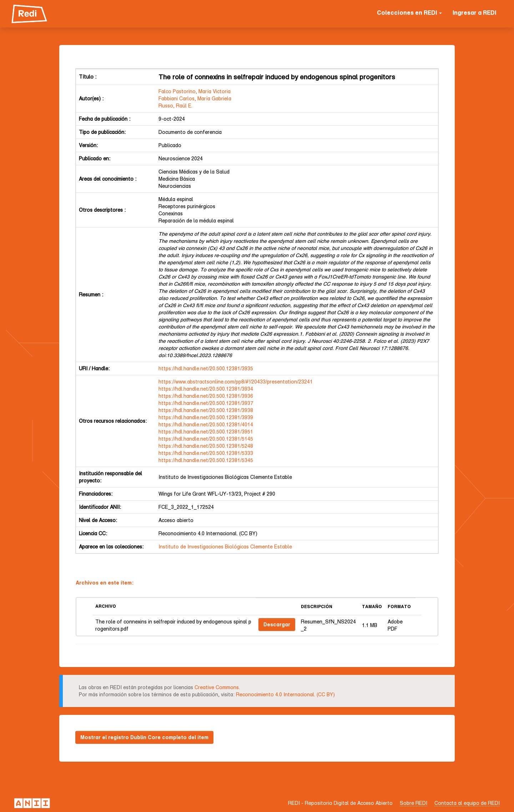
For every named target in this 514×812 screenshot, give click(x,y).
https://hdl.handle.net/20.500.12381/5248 (206, 446)
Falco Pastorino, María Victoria (195, 91)
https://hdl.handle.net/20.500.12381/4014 (206, 424)
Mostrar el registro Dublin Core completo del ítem (144, 737)
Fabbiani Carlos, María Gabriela (195, 98)
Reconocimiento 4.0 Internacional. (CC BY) (285, 694)
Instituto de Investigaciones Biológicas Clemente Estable (225, 547)
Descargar (277, 624)
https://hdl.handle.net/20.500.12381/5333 (206, 453)
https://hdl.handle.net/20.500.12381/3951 (206, 432)
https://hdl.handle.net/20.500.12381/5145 (206, 439)
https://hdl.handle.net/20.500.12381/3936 (206, 396)
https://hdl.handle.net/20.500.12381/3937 (206, 403)
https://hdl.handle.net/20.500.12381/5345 (206, 460)
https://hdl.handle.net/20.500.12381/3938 (206, 410)
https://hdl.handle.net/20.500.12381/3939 (206, 417)
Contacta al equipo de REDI (467, 803)
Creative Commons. (217, 687)
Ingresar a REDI (474, 12)
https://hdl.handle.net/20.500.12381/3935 (206, 368)
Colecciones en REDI (409, 12)
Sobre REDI (414, 803)
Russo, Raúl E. (175, 106)
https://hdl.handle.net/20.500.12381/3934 (206, 389)
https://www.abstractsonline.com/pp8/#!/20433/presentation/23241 (236, 382)
